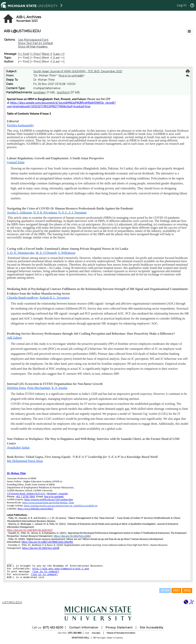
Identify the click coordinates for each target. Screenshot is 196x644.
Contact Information (84, 628)
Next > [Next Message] (47, 54)
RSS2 (187, 591)
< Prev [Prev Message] (36, 54)
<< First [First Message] (24, 54)
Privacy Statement (119, 628)
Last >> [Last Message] (59, 54)
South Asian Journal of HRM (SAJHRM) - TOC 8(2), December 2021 (78, 71)
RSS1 (176, 591)
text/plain (39, 92)
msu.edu (96, 633)
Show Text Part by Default (36, 43)
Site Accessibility (152, 628)
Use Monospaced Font (33, 40)
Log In (182, 5)
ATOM (165, 591)
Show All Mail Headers (33, 47)
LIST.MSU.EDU (12, 602)
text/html (63, 92)
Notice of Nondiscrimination (121, 633)
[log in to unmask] (71, 76)
